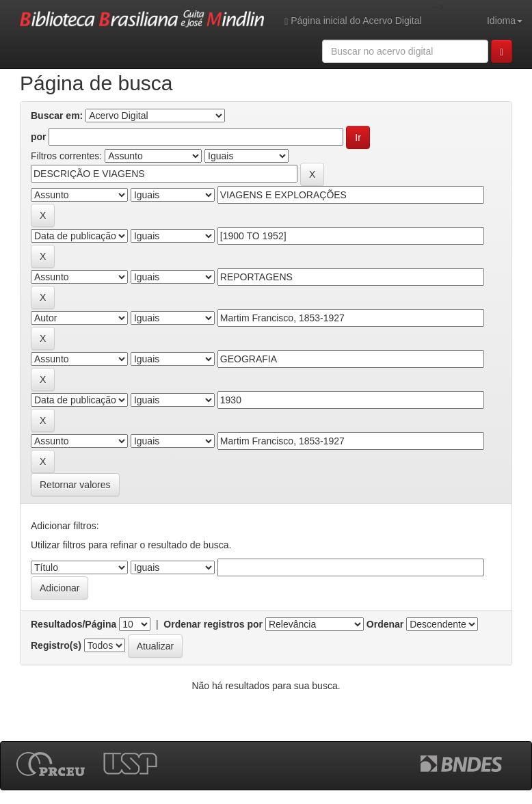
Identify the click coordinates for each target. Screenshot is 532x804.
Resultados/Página (74, 624)
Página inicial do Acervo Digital (353, 21)
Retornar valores (75, 485)
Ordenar (385, 624)
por (39, 137)
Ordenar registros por (213, 624)
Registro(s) (56, 645)
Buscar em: (57, 116)
